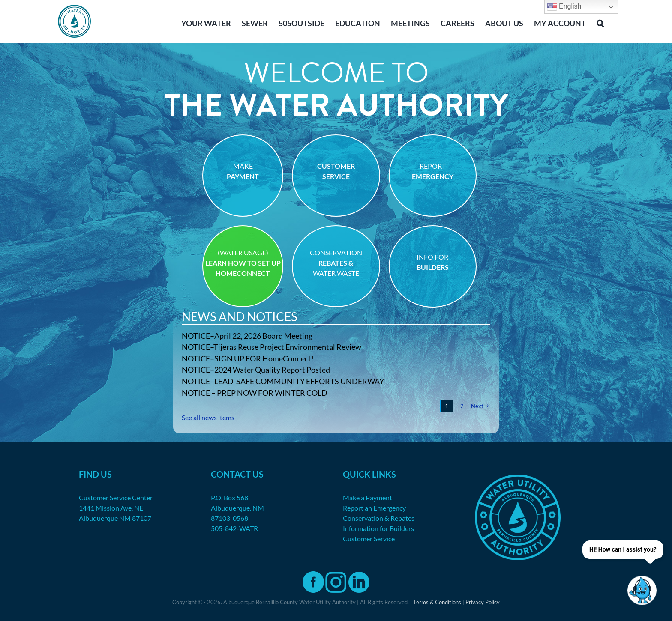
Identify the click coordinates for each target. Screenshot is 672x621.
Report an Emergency (374, 508)
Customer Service (369, 539)
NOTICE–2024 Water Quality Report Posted (256, 370)
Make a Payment (367, 497)
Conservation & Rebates (379, 518)
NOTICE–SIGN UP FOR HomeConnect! (248, 358)
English (564, 7)
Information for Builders (378, 528)
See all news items (208, 417)
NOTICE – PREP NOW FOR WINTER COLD (255, 393)
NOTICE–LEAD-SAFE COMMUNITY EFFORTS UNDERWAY (283, 381)
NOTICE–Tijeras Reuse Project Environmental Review (271, 347)
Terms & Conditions (437, 602)
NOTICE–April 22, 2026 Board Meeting (247, 336)
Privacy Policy (483, 602)
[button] (600, 22)
